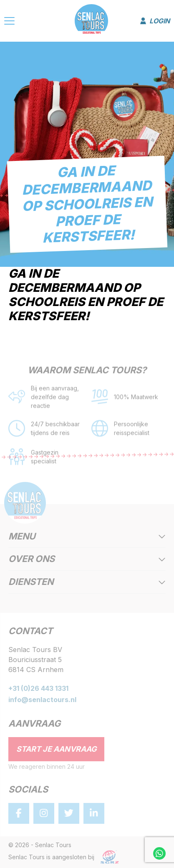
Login (155, 21)
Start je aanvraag (57, 749)
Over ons (87, 559)
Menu (87, 537)
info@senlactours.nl (42, 700)
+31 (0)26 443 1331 (38, 688)
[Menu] (9, 22)
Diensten (87, 582)
